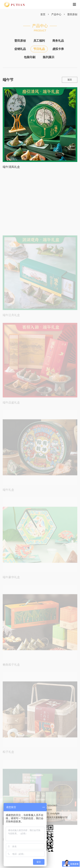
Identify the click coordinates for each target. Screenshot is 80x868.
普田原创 (72, 14)
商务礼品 (58, 41)
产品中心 (56, 14)
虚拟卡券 (58, 49)
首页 (43, 14)
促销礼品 (20, 49)
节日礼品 (39, 49)
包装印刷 (30, 57)
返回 (70, 80)
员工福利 (39, 41)
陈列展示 (49, 57)
